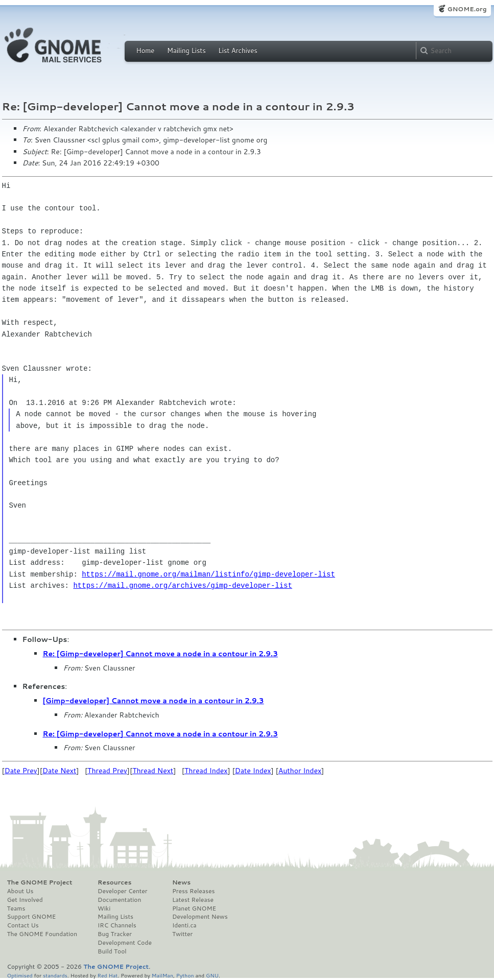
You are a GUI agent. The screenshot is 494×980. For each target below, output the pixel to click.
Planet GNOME (194, 909)
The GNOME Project (40, 882)
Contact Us (23, 925)
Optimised (20, 975)
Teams (16, 909)
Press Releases (193, 891)
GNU (212, 975)
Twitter (182, 934)
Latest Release (193, 900)
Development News (200, 917)
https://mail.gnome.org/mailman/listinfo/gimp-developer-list (208, 574)
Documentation (119, 900)
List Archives (238, 51)
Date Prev (21, 771)
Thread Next (153, 771)
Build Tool (112, 951)
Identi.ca (184, 925)
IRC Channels (117, 925)
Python (185, 975)
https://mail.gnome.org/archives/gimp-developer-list (182, 585)
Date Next (59, 771)
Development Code (125, 943)
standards (55, 975)
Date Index (253, 771)
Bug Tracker (115, 934)
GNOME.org (467, 9)
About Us (20, 891)
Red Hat (107, 975)
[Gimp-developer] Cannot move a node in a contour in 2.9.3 (154, 701)
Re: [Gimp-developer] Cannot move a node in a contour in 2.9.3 (160, 654)
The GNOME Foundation (42, 934)
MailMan (162, 975)
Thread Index (206, 771)
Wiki (104, 909)
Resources (114, 882)
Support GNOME (32, 917)
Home (146, 51)
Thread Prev (107, 771)
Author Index (300, 771)
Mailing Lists (186, 51)
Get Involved (25, 900)
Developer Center (122, 891)
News (181, 882)
